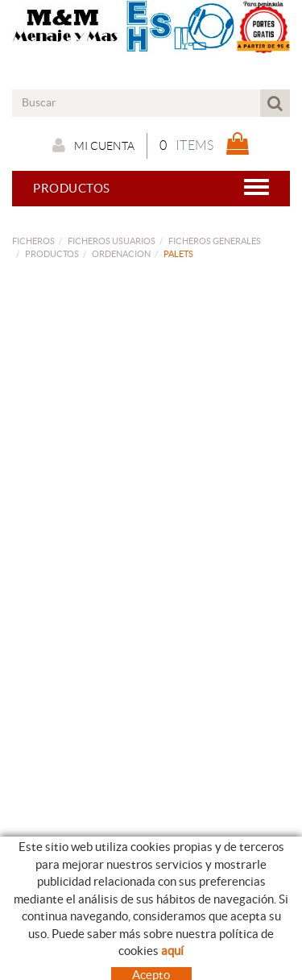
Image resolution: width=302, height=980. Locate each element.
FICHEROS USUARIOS (112, 241)
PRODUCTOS (52, 254)
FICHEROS (33, 241)
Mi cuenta (93, 145)
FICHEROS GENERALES (215, 241)
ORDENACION (121, 254)
